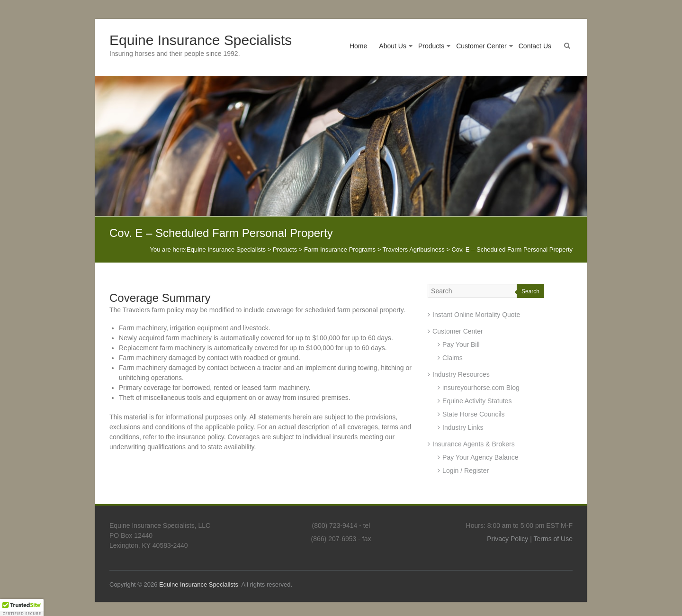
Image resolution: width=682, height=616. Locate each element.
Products (431, 46)
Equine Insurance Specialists (201, 40)
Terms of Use (553, 539)
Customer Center (481, 46)
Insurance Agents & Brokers (474, 444)
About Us (393, 46)
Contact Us (535, 46)
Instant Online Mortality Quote (476, 315)
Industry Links (463, 427)
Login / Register (466, 471)
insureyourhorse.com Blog (481, 388)
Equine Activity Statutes (477, 401)
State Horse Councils (474, 414)
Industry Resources (461, 374)
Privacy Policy (507, 539)
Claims (453, 358)
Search (530, 291)
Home (358, 46)
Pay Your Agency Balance (480, 457)
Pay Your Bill (461, 344)
